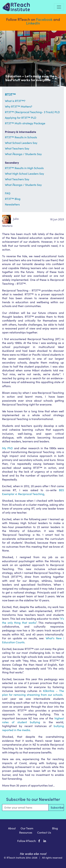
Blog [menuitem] (55, 828)
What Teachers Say (17, 148)
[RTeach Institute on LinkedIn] (45, 841)
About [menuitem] (12, 828)
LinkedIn (33, 23)
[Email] (25, 807)
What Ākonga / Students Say (23, 154)
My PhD (7, 448)
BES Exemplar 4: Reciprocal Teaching (33, 492)
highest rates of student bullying (33, 720)
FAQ (8, 193)
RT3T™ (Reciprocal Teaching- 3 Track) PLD (32, 112)
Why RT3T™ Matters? (19, 106)
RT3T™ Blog (13, 199)
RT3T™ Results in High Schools (24, 168)
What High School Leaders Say (24, 174)
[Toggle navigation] (59, 7)
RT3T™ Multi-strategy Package (25, 123)
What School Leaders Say (21, 143)
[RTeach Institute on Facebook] (39, 841)
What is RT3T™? (15, 101)
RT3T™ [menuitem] (43, 828)
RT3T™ (10, 94)
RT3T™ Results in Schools (21, 137)
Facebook (44, 19)
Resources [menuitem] (26, 832)
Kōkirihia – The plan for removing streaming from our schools (33, 693)
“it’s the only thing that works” (33, 620)
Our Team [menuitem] (27, 828)
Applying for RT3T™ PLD (21, 118)
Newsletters (12, 204)
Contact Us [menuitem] (44, 832)
